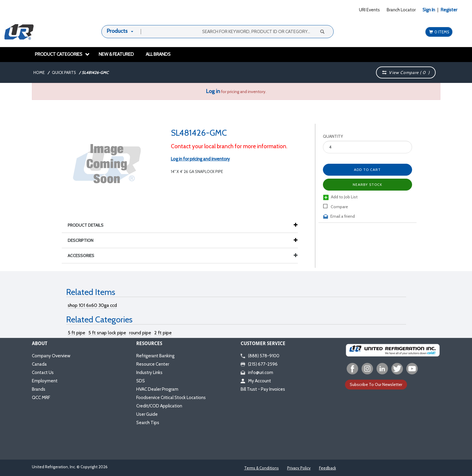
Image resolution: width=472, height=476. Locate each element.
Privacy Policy (299, 468)
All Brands (158, 54)
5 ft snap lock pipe (107, 333)
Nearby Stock (367, 184)
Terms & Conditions (261, 468)
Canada (39, 364)
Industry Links (149, 373)
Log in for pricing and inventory (200, 159)
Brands (39, 389)
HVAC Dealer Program (157, 389)
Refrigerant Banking (155, 356)
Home (39, 72)
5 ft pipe (76, 333)
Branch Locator (401, 10)
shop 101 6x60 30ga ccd (92, 305)
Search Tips (148, 423)
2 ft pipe (163, 333)
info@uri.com (257, 373)
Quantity (333, 136)
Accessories (183, 256)
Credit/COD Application (159, 406)
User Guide (147, 414)
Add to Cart (367, 170)
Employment (45, 381)
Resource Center (153, 364)
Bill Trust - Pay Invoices (263, 389)
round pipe (140, 333)
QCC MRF (41, 398)
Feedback (328, 468)
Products (117, 31)
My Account (256, 381)
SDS (141, 381)
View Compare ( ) (406, 72)
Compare (336, 207)
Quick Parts (64, 72)
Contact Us (43, 373)
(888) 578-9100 (260, 356)
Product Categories (62, 54)
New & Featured (116, 54)
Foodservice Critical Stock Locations (171, 398)
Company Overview (51, 356)
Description (83, 240)
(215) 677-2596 (259, 364)
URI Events (369, 10)
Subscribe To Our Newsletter (376, 384)
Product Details (89, 225)
